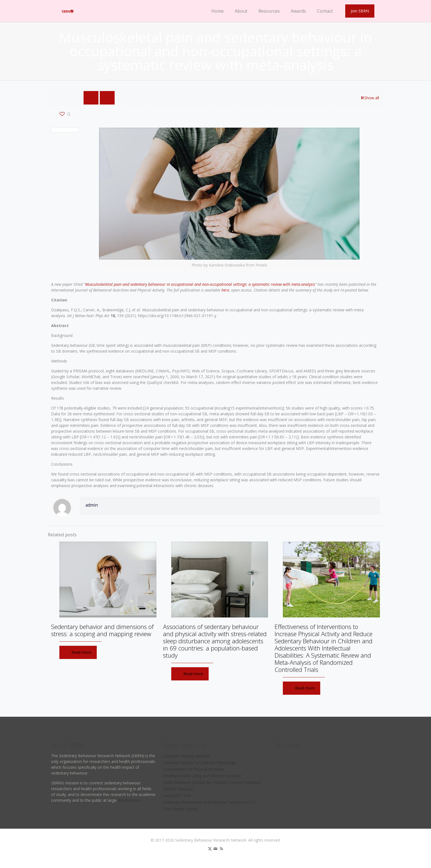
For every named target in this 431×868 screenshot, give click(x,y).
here (225, 290)
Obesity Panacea (178, 789)
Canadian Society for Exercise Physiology (199, 763)
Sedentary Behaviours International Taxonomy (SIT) (209, 802)
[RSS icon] (221, 848)
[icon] (216, 848)
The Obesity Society (181, 809)
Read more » (130, 800)
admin (92, 505)
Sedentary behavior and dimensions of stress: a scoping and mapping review (102, 630)
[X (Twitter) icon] (210, 848)
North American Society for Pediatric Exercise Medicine (212, 782)
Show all (370, 98)
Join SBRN (360, 11)
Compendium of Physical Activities (194, 769)
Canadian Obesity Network (187, 756)
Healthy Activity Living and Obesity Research (202, 776)
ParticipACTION (177, 796)
